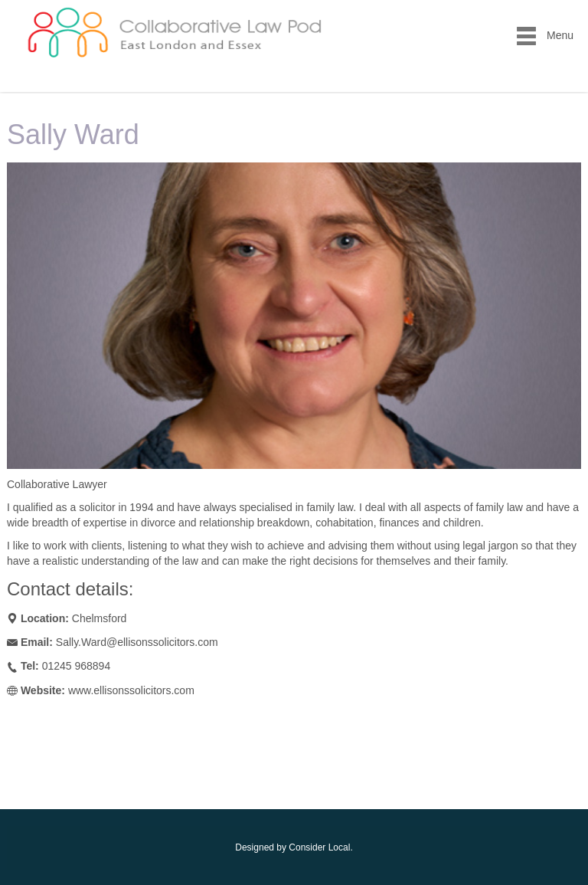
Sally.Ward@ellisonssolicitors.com (137, 642)
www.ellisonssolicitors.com (131, 690)
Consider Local (319, 847)
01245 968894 (77, 666)
